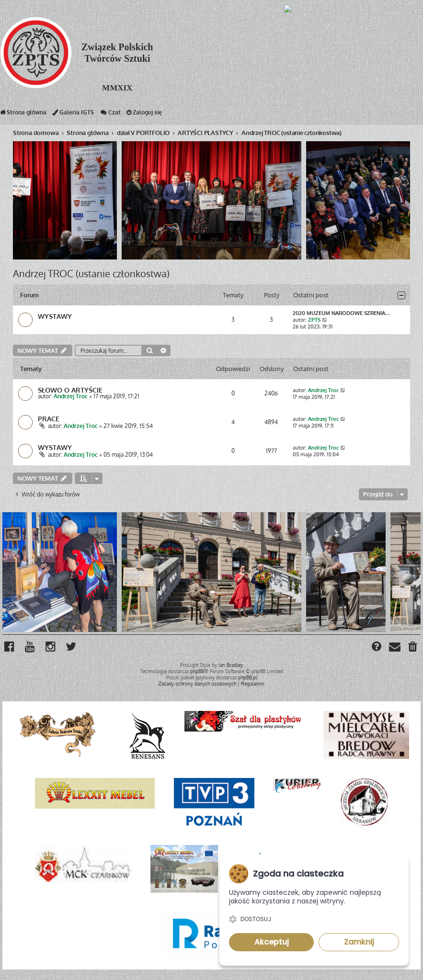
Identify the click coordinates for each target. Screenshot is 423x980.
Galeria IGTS (73, 114)
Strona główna (23, 114)
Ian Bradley (231, 665)
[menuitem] (413, 648)
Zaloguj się (144, 114)
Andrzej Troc (71, 397)
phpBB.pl (248, 677)
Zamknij (359, 942)
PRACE (49, 419)
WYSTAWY (55, 316)
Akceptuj (272, 942)
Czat (110, 114)
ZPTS (314, 320)
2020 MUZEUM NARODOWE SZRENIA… (342, 313)
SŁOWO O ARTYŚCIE (70, 390)
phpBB (197, 671)
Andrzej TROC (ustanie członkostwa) (91, 273)
